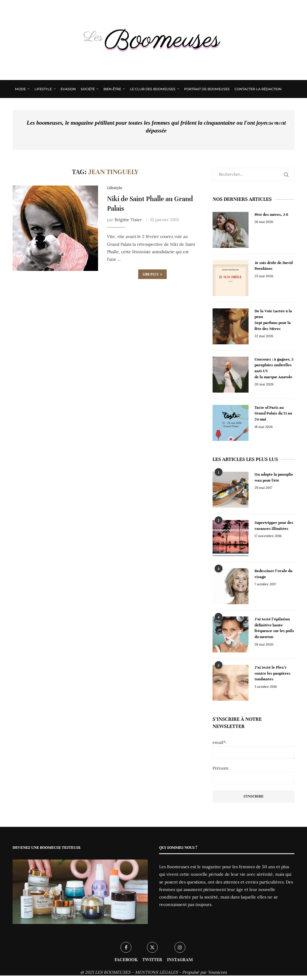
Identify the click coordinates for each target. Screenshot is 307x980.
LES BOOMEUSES (113, 972)
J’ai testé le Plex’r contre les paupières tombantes (273, 673)
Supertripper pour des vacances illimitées (274, 526)
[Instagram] (280, 124)
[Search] (289, 124)
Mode (20, 89)
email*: (220, 742)
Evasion (68, 89)
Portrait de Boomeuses (207, 89)
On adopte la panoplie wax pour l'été (274, 477)
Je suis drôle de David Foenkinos (274, 266)
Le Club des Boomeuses (153, 89)
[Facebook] (268, 124)
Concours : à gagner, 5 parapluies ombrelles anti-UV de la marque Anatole (274, 368)
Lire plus (152, 274)
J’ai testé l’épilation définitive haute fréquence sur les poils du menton (274, 628)
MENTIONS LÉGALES (156, 972)
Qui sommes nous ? (33, 106)
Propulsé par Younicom (205, 972)
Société (88, 89)
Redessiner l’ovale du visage (273, 574)
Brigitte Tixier (128, 220)
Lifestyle (43, 89)
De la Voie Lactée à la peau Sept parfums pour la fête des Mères (273, 320)
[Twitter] (274, 124)
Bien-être (112, 89)
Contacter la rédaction (258, 89)
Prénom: (221, 768)
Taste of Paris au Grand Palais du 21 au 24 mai (273, 413)
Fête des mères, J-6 (272, 215)
